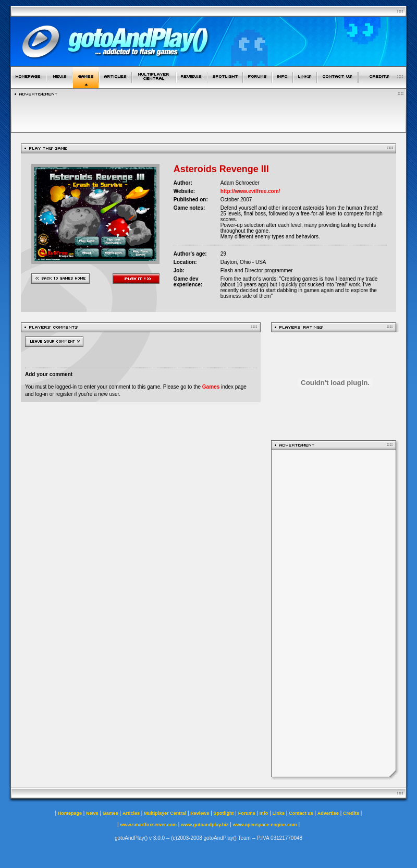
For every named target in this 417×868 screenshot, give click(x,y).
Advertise (328, 813)
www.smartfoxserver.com (148, 825)
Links (279, 813)
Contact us (301, 813)
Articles (131, 813)
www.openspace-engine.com (265, 825)
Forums (247, 813)
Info (264, 813)
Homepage (70, 813)
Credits (351, 813)
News (92, 813)
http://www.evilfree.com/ (250, 191)
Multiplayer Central (165, 813)
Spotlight (224, 813)
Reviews (200, 813)
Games (211, 387)
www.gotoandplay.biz (205, 825)
